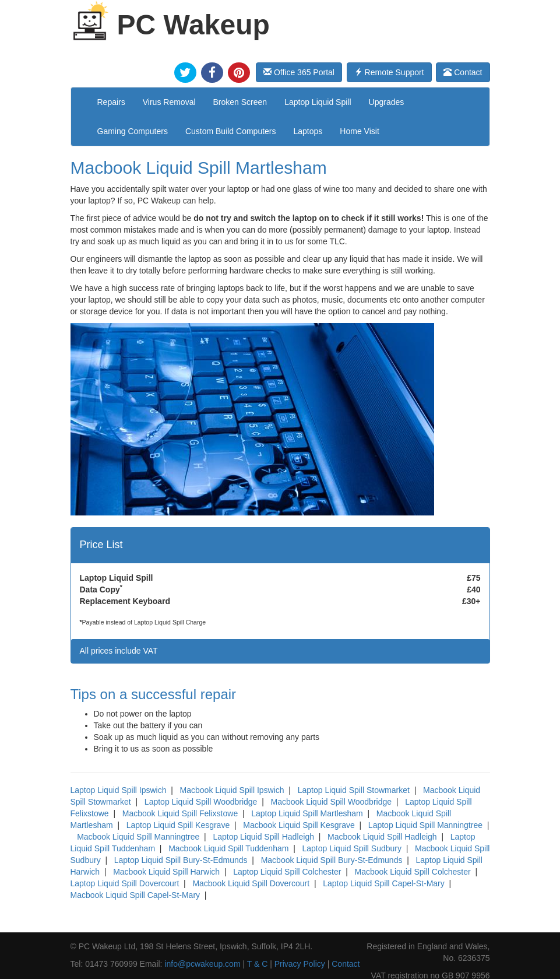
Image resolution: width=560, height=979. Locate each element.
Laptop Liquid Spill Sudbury (351, 848)
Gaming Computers (133, 131)
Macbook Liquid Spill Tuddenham (228, 848)
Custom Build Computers (231, 131)
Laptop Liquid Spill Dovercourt (125, 883)
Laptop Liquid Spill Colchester (287, 872)
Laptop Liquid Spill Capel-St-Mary (384, 883)
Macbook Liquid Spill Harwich (166, 872)
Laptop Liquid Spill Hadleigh (263, 837)
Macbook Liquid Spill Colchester (412, 872)
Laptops (308, 131)
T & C (258, 964)
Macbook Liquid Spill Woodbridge (332, 802)
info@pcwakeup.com (202, 964)
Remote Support (389, 72)
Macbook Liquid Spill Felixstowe (180, 813)
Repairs (111, 102)
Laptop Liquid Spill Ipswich (119, 790)
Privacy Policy (300, 964)
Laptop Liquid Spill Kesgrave (178, 825)
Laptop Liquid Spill (318, 102)
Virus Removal (169, 102)
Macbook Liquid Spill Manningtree (138, 837)
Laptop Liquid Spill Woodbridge (201, 802)
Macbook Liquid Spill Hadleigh (382, 837)
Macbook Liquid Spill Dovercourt (251, 883)
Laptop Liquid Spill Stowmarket (354, 790)
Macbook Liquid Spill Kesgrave (299, 825)
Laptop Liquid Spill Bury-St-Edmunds (181, 860)
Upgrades (387, 102)
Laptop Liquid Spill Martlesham (307, 813)
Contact (463, 72)
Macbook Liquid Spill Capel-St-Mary (135, 895)
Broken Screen (240, 102)
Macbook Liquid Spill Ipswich (232, 790)
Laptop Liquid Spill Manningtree (425, 825)
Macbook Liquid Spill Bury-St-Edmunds (332, 860)
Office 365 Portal (299, 72)
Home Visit (359, 131)
